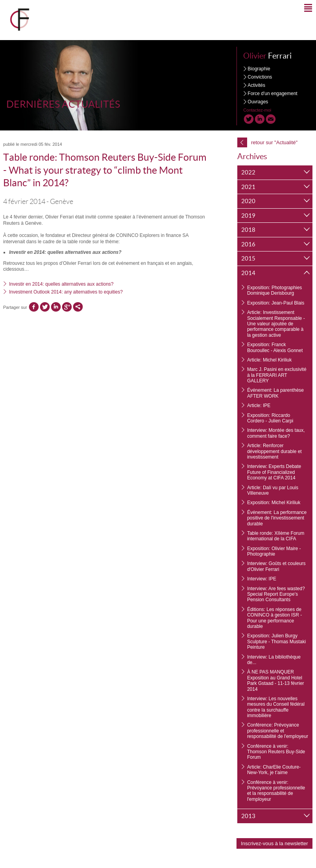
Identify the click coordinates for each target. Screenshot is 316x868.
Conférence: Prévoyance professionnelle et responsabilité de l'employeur (278, 731)
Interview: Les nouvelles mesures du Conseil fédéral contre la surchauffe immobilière (276, 707)
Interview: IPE (262, 579)
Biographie (259, 69)
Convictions (260, 77)
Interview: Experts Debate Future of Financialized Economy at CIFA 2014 (274, 472)
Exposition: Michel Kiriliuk (274, 503)
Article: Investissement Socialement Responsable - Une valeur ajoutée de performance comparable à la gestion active (276, 324)
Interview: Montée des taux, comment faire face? (276, 433)
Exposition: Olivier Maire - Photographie (274, 551)
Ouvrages (258, 102)
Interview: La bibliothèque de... (274, 660)
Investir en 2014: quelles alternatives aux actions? (61, 284)
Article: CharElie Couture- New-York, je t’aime (274, 770)
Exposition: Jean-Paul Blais (276, 303)
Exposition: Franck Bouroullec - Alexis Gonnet (275, 347)
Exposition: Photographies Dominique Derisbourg (274, 290)
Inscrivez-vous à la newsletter (274, 843)
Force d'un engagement (272, 94)
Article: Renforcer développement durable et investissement (274, 451)
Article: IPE (259, 406)
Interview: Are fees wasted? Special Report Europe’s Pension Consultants (276, 594)
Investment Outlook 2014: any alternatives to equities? (66, 292)
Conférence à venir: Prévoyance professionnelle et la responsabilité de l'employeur (276, 791)
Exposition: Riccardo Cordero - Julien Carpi (270, 418)
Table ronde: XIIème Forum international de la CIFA (276, 536)
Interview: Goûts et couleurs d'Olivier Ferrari (276, 566)
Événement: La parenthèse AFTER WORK (275, 393)
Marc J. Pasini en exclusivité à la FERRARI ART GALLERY (277, 375)
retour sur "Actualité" (267, 142)
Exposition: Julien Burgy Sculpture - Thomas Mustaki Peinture (276, 641)
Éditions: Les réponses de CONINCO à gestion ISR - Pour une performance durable (274, 618)
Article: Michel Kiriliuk (269, 360)
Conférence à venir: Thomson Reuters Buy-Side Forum (276, 752)
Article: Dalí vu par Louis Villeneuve (273, 490)
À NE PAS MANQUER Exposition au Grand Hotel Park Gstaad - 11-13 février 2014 (276, 680)
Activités (256, 85)
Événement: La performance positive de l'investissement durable (277, 518)
